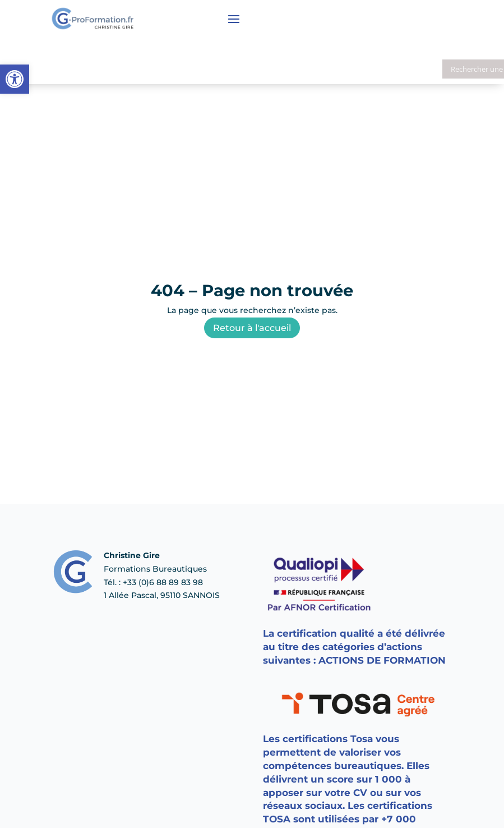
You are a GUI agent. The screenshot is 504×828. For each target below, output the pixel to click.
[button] (15, 79)
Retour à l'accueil (252, 328)
